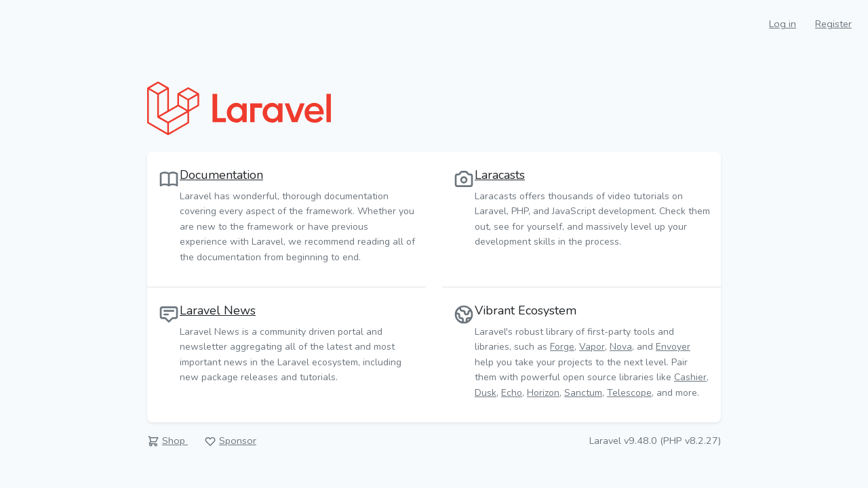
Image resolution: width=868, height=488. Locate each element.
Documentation (221, 175)
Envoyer (673, 347)
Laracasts (500, 175)
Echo (512, 393)
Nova (621, 347)
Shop (175, 441)
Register (833, 24)
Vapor (592, 347)
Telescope (629, 393)
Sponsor (238, 441)
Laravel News (218, 310)
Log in (783, 24)
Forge (562, 347)
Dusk (486, 393)
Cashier (690, 377)
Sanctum (583, 393)
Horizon (543, 393)
